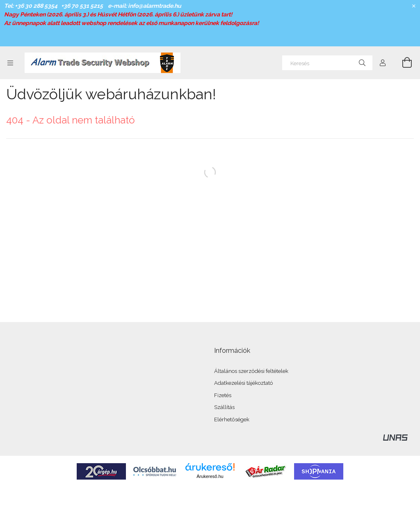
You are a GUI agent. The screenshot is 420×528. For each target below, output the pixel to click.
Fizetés (223, 395)
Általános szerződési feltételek (251, 371)
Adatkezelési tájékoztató (243, 383)
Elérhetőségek (232, 419)
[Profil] (383, 63)
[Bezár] (414, 6)
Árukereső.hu (210, 476)
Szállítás (224, 407)
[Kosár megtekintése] (402, 63)
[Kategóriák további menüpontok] (10, 63)
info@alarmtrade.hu (155, 6)
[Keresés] (327, 63)
